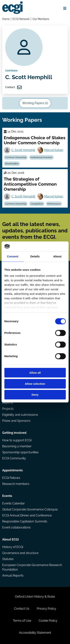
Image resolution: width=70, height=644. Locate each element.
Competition (37, 204)
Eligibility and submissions (20, 415)
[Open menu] (65, 8)
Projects (8, 409)
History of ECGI (13, 547)
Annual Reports (13, 576)
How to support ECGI (17, 440)
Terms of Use (22, 621)
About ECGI (11, 539)
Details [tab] (35, 257)
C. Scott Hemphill (23, 150)
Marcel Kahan (54, 150)
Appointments (13, 470)
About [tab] (57, 257)
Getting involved (14, 433)
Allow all (35, 373)
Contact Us (22, 609)
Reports (8, 403)
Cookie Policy (48, 621)
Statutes (8, 559)
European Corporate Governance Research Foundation (32, 567)
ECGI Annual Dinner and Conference (27, 515)
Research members (16, 484)
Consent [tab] (13, 257)
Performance (54, 204)
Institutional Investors (41, 157)
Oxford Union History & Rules (35, 597)
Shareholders (12, 164)
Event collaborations (16, 527)
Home (6, 19)
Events (7, 496)
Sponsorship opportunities (20, 452)
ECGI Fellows (11, 478)
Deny (35, 395)
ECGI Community (14, 458)
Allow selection (35, 384)
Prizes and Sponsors (16, 421)
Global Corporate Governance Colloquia (30, 509)
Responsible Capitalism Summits (25, 521)
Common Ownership (16, 157)
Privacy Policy (46, 609)
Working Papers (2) (35, 103)
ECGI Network (21, 19)
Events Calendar (14, 503)
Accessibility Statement (35, 633)
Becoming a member (17, 446)
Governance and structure (20, 553)
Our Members (41, 19)
